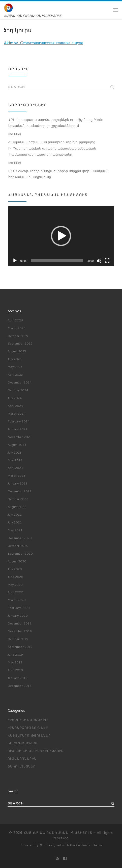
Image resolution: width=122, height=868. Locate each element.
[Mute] (99, 261)
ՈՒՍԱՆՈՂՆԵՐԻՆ (22, 758)
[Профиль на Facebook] (65, 858)
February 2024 (19, 421)
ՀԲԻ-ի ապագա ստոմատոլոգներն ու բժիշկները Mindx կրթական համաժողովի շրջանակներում (56, 123)
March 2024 (17, 413)
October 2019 (18, 639)
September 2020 (20, 553)
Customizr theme (89, 845)
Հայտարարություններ (29, 735)
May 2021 (15, 530)
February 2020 (19, 608)
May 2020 (15, 585)
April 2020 (15, 592)
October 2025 (18, 336)
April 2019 (15, 670)
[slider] (57, 261)
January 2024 (18, 429)
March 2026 (17, 328)
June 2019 (15, 654)
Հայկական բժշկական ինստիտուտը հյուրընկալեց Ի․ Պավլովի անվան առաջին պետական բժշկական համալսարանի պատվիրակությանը (52, 148)
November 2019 (20, 631)
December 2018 (20, 686)
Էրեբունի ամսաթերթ (28, 720)
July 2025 (15, 359)
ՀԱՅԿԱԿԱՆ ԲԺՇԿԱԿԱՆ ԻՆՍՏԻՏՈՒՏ (58, 833)
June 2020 (15, 577)
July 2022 (15, 514)
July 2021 (15, 522)
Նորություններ (23, 743)
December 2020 (20, 538)
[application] (61, 236)
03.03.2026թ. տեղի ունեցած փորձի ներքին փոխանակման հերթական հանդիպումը (58, 174)
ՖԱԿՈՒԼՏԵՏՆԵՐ (22, 766)
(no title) (15, 134)
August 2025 (17, 351)
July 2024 (15, 398)
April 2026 (15, 320)
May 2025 (15, 367)
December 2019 (20, 623)
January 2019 (18, 678)
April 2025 (15, 374)
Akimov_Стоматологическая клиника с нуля (43, 43)
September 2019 (20, 647)
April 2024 (15, 406)
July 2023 (15, 452)
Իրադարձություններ (28, 728)
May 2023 (15, 460)
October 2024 (18, 390)
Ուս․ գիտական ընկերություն (36, 751)
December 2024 (20, 382)
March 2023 (17, 475)
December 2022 (20, 491)
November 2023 (20, 437)
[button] (61, 236)
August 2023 (17, 445)
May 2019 (15, 662)
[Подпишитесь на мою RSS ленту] (57, 858)
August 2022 (17, 507)
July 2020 (15, 569)
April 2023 (15, 468)
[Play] (15, 261)
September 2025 (20, 344)
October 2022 (18, 499)
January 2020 (18, 615)
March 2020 (17, 600)
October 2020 (18, 546)
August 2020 (17, 561)
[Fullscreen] (107, 261)
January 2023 (18, 483)
